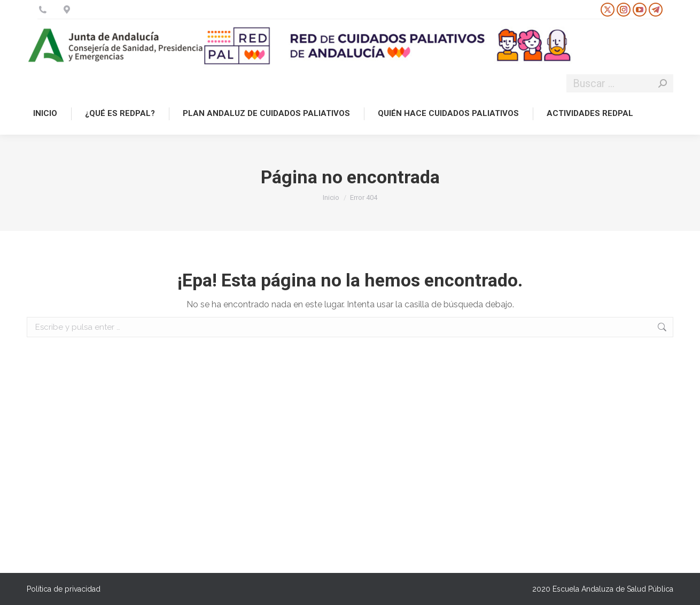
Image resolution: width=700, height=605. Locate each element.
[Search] (620, 83)
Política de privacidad (64, 589)
